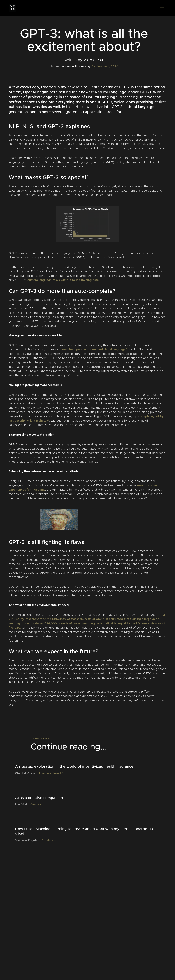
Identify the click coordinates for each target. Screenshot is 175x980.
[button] (162, 8)
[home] (12, 8)
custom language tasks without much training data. (63, 280)
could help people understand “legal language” (94, 350)
